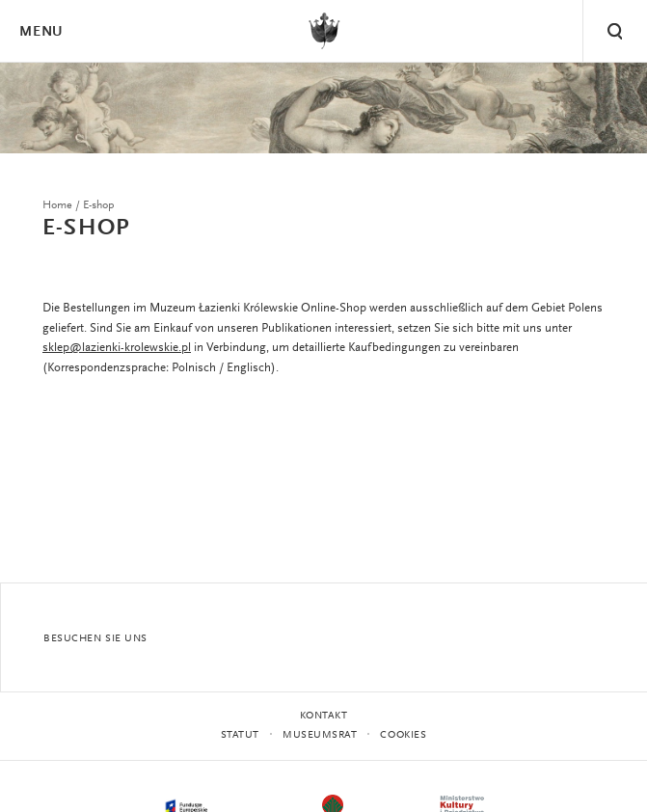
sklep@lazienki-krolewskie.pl (117, 348)
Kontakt (324, 716)
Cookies (403, 735)
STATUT (240, 735)
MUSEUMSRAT (320, 735)
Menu (40, 32)
